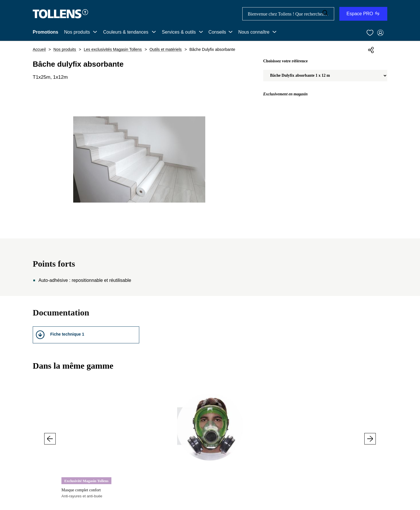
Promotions (46, 32)
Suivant (370, 439)
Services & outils (179, 32)
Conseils (217, 32)
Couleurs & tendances (126, 32)
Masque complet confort (81, 490)
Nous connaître (254, 32)
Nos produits (77, 32)
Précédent (50, 439)
